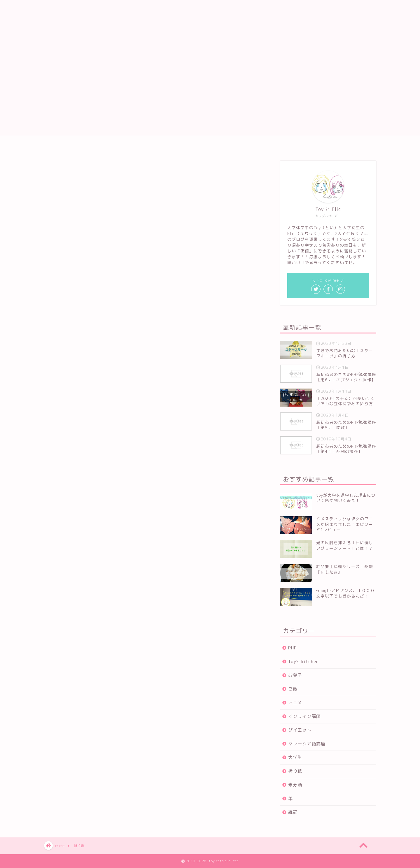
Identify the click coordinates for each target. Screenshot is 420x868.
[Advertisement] (210, 95)
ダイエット (300, 730)
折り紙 (295, 771)
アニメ (295, 703)
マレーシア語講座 (307, 744)
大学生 (295, 757)
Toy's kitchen (303, 661)
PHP (293, 648)
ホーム (140, 145)
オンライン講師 (304, 716)
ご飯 (293, 689)
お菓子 (295, 675)
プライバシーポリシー (224, 145)
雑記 (293, 812)
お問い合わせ (274, 145)
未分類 (295, 785)
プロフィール (174, 145)
